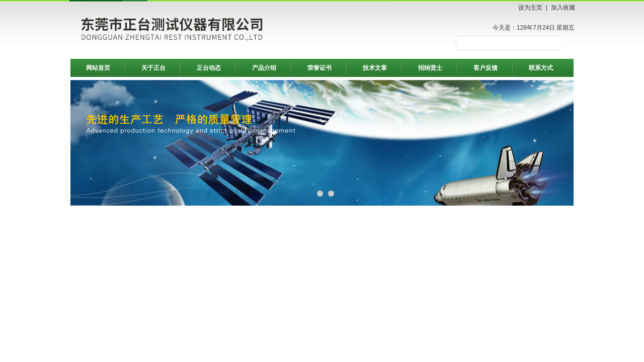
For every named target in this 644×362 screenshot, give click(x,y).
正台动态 (209, 68)
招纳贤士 (430, 68)
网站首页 (98, 68)
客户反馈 (486, 68)
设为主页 (530, 8)
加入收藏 (563, 8)
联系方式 (541, 68)
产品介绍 (264, 68)
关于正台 (153, 68)
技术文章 (375, 68)
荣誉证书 (319, 68)
